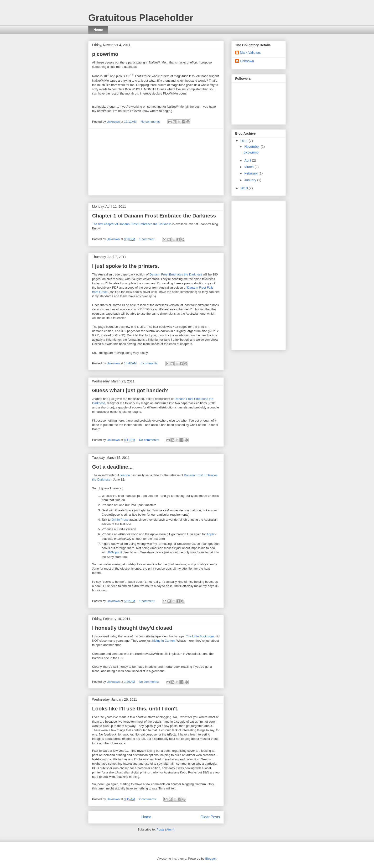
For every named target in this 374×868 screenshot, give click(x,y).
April (248, 160)
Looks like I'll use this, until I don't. (135, 709)
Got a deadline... (112, 467)
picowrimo (105, 54)
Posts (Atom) (165, 829)
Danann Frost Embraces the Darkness (176, 274)
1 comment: (148, 239)
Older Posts (210, 817)
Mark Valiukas (250, 53)
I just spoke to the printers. (126, 266)
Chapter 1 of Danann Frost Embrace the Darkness (154, 216)
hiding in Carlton (163, 641)
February (251, 173)
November (252, 147)
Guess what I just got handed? (130, 390)
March (249, 167)
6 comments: (150, 363)
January (251, 180)
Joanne (125, 475)
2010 (245, 188)
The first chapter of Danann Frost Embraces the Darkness (132, 224)
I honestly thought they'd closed (132, 628)
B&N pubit (115, 552)
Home (98, 30)
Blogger (210, 859)
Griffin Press (120, 520)
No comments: (151, 122)
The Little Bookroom (200, 636)
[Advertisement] (156, 162)
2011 (245, 141)
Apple (210, 534)
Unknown (247, 61)
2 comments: (148, 799)
